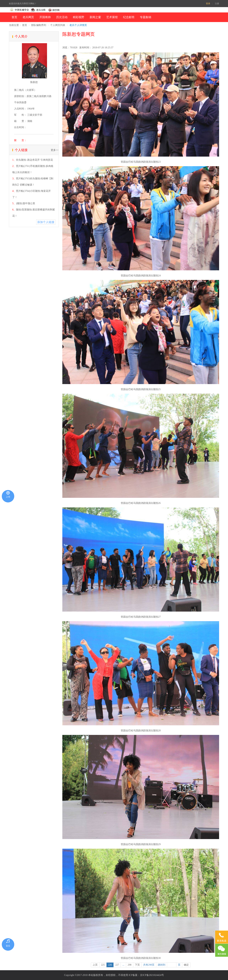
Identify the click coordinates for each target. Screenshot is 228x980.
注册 (217, 4)
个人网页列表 (58, 25)
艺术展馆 (112, 17)
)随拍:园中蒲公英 (26, 203)
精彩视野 (79, 17)
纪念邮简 (129, 17)
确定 (186, 965)
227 (117, 965)
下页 (137, 965)
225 (103, 965)
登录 (208, 4)
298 (130, 965)
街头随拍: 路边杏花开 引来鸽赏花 (34, 160)
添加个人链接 (46, 222)
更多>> (55, 150)
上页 (95, 965)
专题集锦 (146, 17)
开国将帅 (45, 17)
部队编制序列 (39, 25)
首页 (14, 17)
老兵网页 (28, 17)
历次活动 (62, 17)
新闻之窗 (95, 17)
